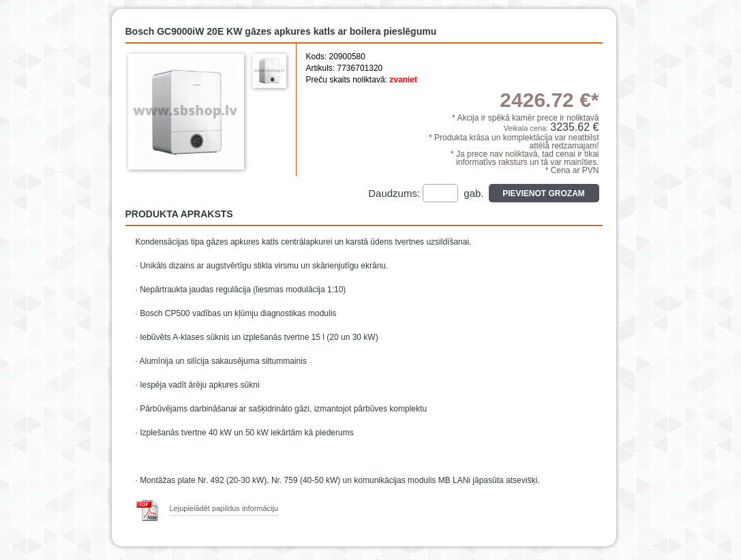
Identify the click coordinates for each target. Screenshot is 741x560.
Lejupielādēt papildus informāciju (224, 508)
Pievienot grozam (544, 193)
